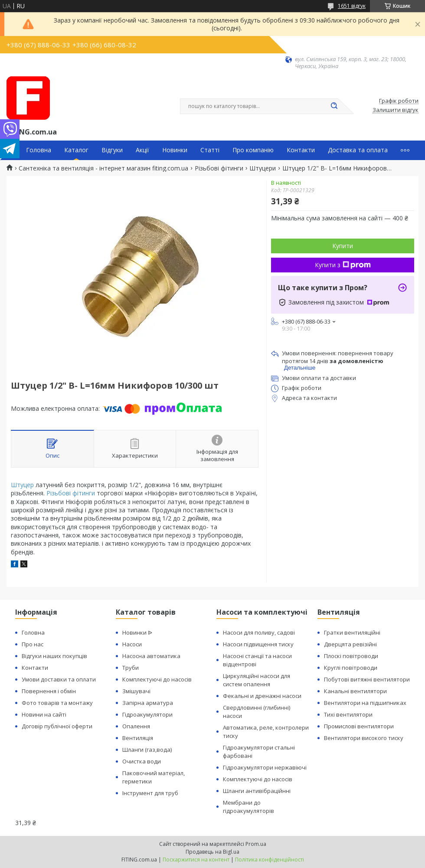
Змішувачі (136, 691)
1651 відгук (352, 6)
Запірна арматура (148, 703)
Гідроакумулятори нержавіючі (265, 767)
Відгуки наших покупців (54, 656)
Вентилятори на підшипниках (365, 703)
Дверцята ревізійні (350, 644)
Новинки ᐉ (137, 632)
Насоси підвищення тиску (258, 644)
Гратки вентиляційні (352, 632)
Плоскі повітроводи (351, 656)
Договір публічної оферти (57, 726)
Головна (39, 150)
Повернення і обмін (49, 691)
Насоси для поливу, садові (259, 632)
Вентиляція (138, 738)
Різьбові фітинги (219, 168)
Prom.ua (256, 844)
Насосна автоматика (151, 656)
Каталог (76, 150)
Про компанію (253, 150)
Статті (210, 150)
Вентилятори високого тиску (364, 738)
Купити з (343, 265)
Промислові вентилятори (359, 726)
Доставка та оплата (358, 150)
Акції (142, 150)
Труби (131, 668)
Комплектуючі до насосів (157, 679)
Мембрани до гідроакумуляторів (248, 807)
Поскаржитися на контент (196, 860)
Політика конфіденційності (270, 860)
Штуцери (263, 168)
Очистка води (142, 761)
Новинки (175, 150)
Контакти (301, 150)
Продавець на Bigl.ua (212, 852)
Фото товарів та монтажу (57, 703)
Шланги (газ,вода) (147, 750)
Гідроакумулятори (147, 714)
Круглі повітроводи (351, 668)
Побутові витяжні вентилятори (367, 679)
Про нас (33, 644)
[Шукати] (334, 106)
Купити (343, 246)
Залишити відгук (396, 110)
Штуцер (22, 485)
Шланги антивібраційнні (257, 791)
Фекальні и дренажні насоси (262, 696)
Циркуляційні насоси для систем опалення (257, 680)
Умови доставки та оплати (59, 679)
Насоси (132, 644)
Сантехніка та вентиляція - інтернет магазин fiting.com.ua (103, 168)
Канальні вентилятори (355, 691)
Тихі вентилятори (348, 714)
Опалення (136, 726)
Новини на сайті (44, 714)
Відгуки (112, 150)
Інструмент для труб (150, 793)
